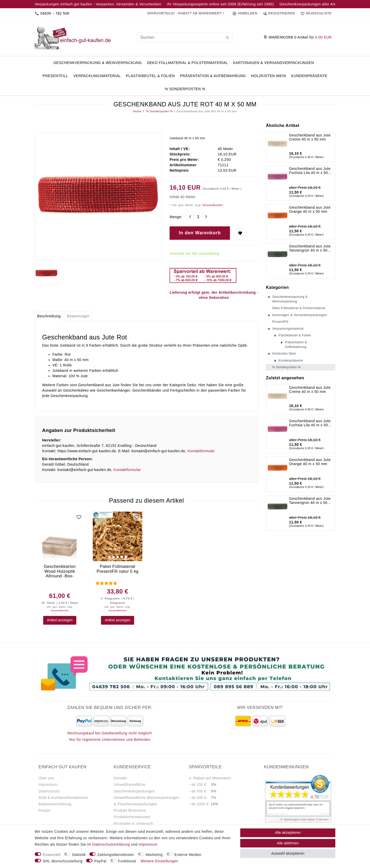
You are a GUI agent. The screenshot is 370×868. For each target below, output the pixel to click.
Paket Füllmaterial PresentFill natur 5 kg (118, 569)
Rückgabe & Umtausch (133, 824)
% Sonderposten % (185, 89)
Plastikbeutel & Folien (150, 76)
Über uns (46, 778)
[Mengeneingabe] (198, 217)
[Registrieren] (279, 13)
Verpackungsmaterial (97, 76)
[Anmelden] (245, 13)
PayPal (100, 861)
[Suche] (227, 38)
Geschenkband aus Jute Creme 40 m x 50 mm (310, 137)
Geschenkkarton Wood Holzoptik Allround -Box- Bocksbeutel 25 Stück (60, 571)
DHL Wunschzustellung (63, 861)
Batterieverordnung (55, 804)
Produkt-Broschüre (130, 810)
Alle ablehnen (288, 843)
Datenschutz (49, 791)
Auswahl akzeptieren (288, 853)
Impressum (48, 784)
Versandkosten (212, 205)
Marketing (154, 855)
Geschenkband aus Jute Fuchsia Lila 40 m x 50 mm (310, 171)
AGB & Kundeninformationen (63, 798)
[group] (60, 536)
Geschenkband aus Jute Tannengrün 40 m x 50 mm (310, 248)
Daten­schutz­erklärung (111, 844)
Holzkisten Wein (269, 76)
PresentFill (55, 76)
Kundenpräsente (309, 76)
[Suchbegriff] (185, 37)
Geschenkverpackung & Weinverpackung (98, 63)
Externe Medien (188, 855)
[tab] (49, 316)
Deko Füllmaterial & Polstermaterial (187, 63)
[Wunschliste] (315, 13)
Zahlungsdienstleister (116, 855)
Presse (45, 810)
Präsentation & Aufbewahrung (213, 76)
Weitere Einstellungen (160, 861)
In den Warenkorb (200, 233)
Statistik (79, 855)
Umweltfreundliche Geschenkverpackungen (135, 788)
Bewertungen (78, 316)
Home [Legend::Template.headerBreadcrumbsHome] (137, 111)
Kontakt (120, 778)
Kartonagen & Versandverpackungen (274, 63)
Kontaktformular (201, 451)
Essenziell (52, 855)
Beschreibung (49, 316)
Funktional (127, 861)
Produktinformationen (132, 817)
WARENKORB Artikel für (298, 37)
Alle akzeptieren (288, 833)
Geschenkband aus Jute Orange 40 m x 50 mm (310, 209)
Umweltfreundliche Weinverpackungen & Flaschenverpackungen (147, 801)
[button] (186, 13)
